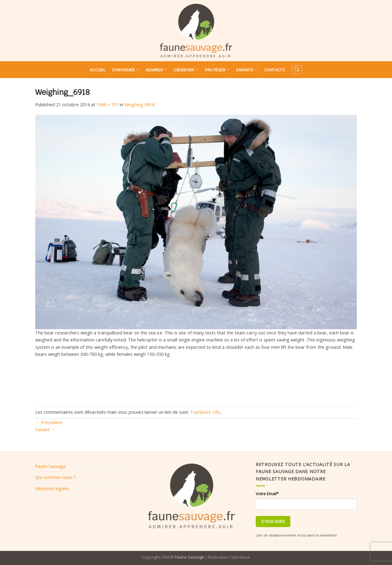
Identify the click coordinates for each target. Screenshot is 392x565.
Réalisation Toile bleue (229, 557)
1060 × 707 (107, 104)
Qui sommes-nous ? (55, 477)
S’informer (126, 70)
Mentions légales (52, 488)
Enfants (247, 70)
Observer (186, 70)
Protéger (217, 70)
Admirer (156, 70)
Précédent (49, 422)
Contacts (275, 70)
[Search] (297, 70)
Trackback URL (205, 412)
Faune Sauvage (51, 466)
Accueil (98, 70)
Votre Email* (267, 494)
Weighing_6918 (139, 104)
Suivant (45, 429)
